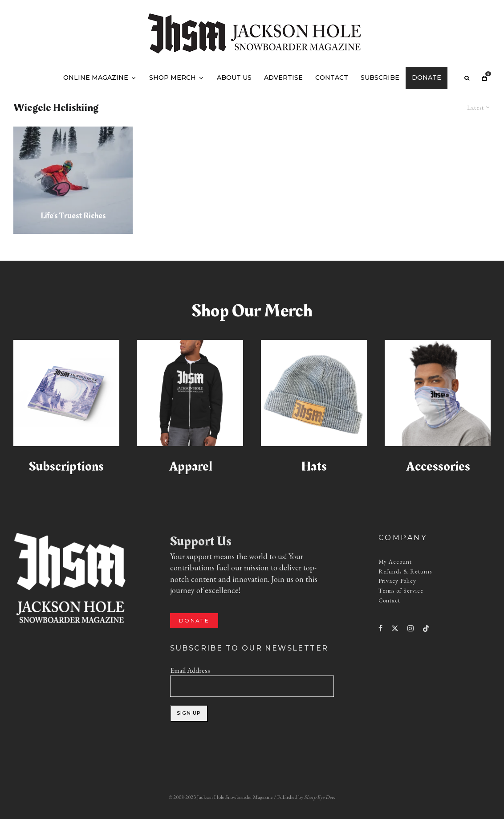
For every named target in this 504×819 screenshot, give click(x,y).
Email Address (190, 670)
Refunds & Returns (405, 571)
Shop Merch (173, 78)
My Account (395, 562)
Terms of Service (401, 591)
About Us (234, 78)
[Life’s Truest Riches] (73, 180)
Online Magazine (96, 78)
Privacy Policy (397, 581)
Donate (427, 78)
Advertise (283, 78)
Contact (332, 78)
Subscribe (380, 78)
